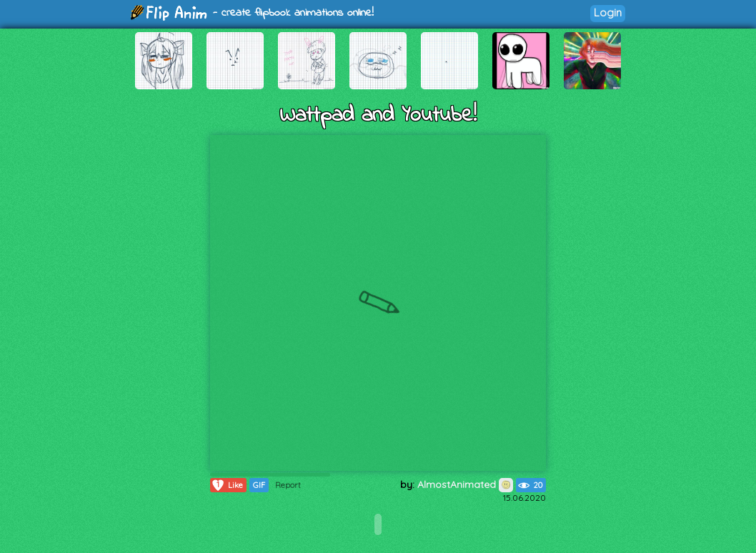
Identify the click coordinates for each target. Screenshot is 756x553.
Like (227, 485)
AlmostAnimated (465, 484)
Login (608, 13)
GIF (259, 485)
